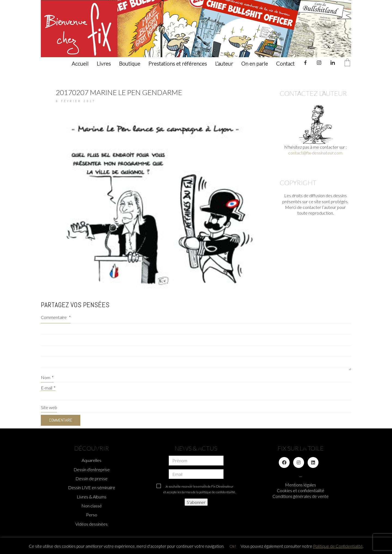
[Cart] (347, 63)
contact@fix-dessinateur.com (315, 153)
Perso (92, 515)
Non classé (92, 506)
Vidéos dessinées (91, 524)
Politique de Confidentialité (338, 546)
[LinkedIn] (313, 462)
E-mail (48, 388)
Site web (49, 407)
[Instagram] (299, 462)
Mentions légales (301, 485)
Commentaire (56, 317)
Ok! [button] (233, 546)
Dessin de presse (91, 478)
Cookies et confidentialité (301, 490)
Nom (47, 377)
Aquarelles (91, 460)
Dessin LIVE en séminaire (92, 487)
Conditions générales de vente (301, 496)
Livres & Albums (92, 497)
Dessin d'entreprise (92, 469)
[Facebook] (284, 462)
